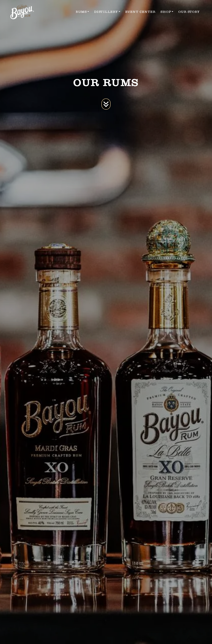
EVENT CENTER (140, 12)
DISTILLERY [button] (106, 12)
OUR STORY (189, 12)
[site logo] (22, 12)
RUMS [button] (81, 12)
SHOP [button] (166, 12)
